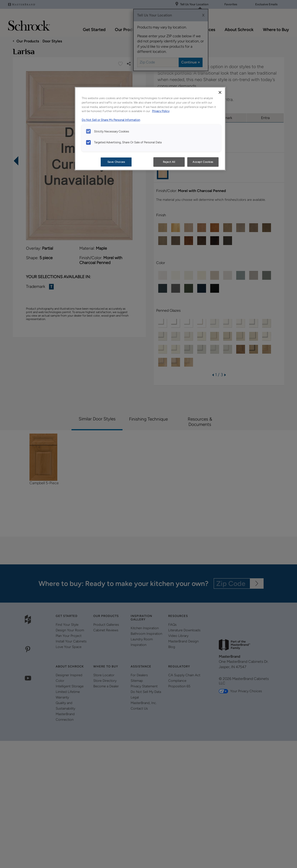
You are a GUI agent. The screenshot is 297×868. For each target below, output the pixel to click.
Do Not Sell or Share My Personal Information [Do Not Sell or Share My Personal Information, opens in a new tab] (111, 120)
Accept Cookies (203, 162)
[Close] (220, 92)
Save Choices (116, 162)
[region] (150, 129)
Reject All (169, 162)
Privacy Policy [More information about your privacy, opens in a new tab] (161, 111)
